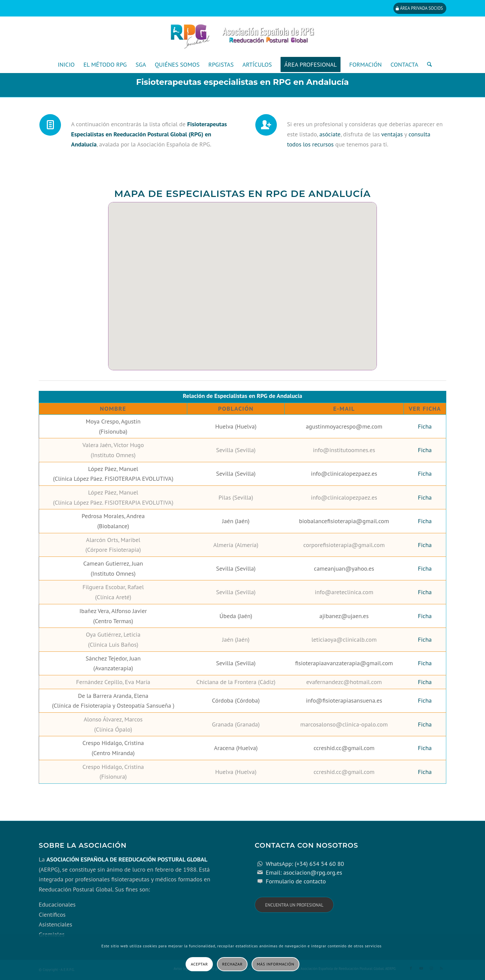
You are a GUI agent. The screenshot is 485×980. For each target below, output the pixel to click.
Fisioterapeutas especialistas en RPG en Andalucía (242, 82)
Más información (276, 964)
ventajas (392, 134)
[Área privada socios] (420, 8)
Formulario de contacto (296, 881)
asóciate (330, 134)
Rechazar (233, 964)
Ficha (425, 426)
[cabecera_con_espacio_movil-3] (243, 36)
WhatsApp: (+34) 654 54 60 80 (305, 864)
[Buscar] (427, 65)
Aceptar (199, 964)
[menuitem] (66, 65)
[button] (144, 273)
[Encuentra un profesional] (294, 905)
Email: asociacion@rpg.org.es (304, 872)
